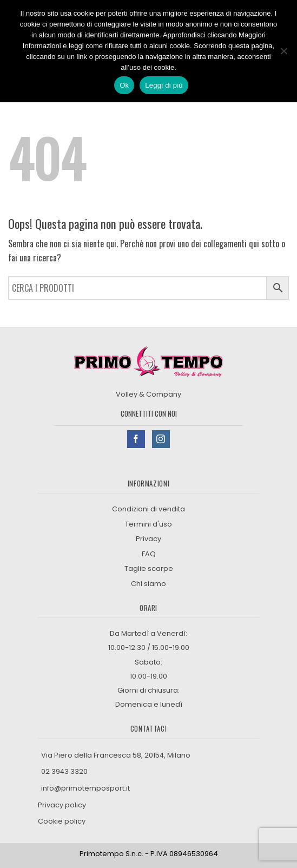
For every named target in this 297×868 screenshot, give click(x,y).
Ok (124, 85)
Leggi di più (164, 85)
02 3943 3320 (64, 771)
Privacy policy (63, 805)
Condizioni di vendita (148, 509)
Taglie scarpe (149, 568)
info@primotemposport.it (85, 788)
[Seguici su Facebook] (136, 439)
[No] (283, 54)
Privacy (148, 539)
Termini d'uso (148, 524)
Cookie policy (62, 821)
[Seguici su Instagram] (161, 439)
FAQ (149, 554)
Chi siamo (148, 584)
